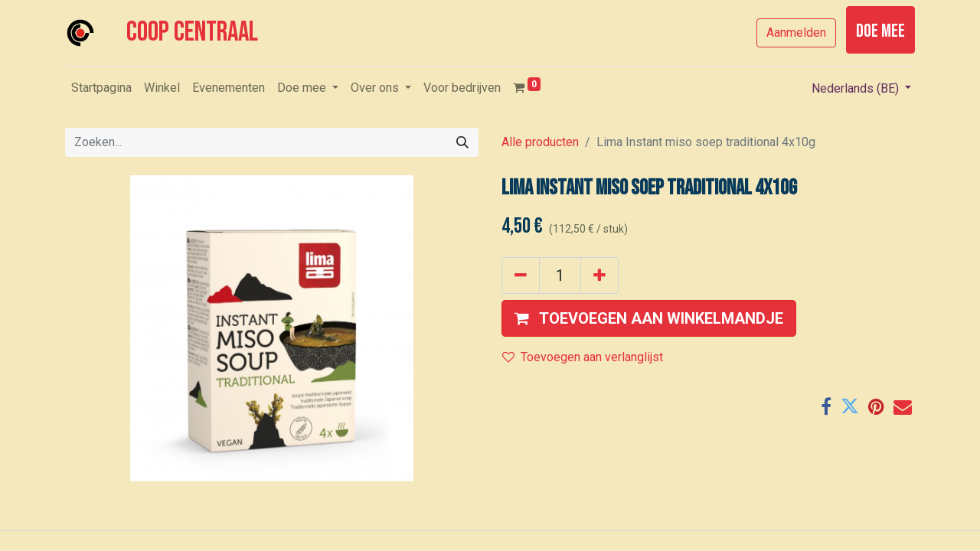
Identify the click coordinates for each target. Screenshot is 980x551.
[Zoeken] (462, 142)
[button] (649, 318)
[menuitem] (101, 88)
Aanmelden (796, 33)
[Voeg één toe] (599, 275)
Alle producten (540, 142)
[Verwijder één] (521, 275)
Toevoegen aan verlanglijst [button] (583, 357)
